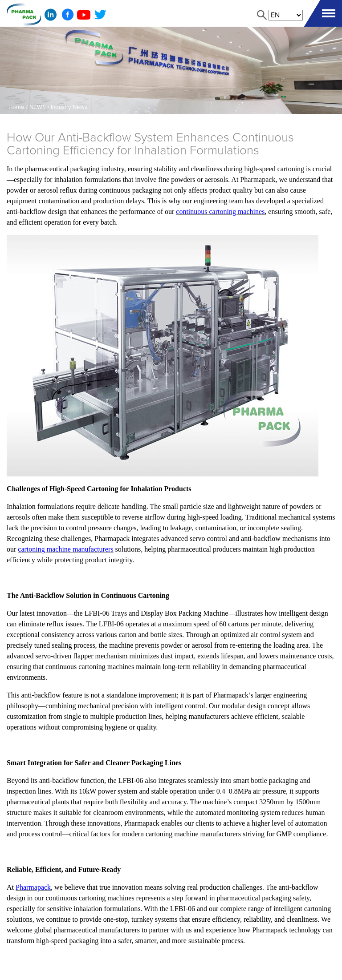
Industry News (69, 107)
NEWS (38, 107)
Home (16, 107)
